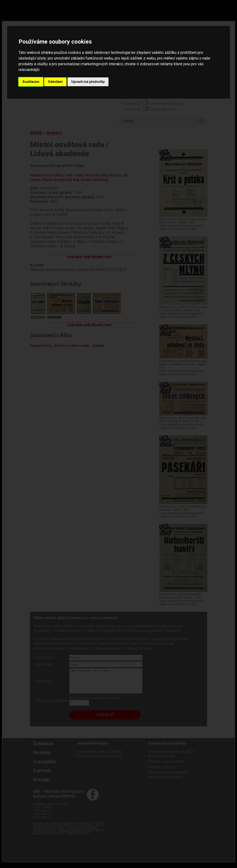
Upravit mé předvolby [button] (88, 82)
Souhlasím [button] (31, 82)
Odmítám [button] (55, 82)
